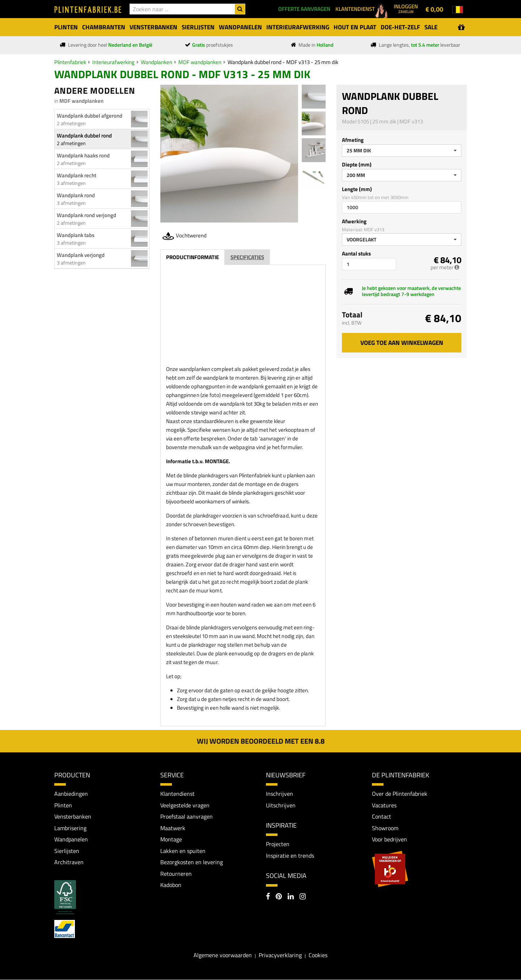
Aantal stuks (356, 254)
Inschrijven (279, 794)
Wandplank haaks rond (83, 155)
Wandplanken (156, 62)
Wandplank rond (76, 195)
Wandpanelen (71, 839)
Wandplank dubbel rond (84, 136)
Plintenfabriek (70, 62)
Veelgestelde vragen (185, 805)
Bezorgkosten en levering (192, 862)
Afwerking (354, 221)
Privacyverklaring (280, 955)
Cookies (318, 955)
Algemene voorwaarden (223, 955)
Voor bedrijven (389, 839)
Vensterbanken (73, 816)
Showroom (385, 828)
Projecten (278, 844)
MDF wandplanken (200, 62)
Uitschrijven (281, 805)
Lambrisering (70, 828)
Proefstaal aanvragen (187, 816)
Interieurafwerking (113, 62)
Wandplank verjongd (81, 255)
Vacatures (384, 805)
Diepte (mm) (357, 164)
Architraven (69, 862)
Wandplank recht (77, 175)
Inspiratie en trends (290, 856)
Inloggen (406, 8)
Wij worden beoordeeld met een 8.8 (261, 741)
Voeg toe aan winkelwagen (402, 343)
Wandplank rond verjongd (86, 215)
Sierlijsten (67, 851)
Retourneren (176, 874)
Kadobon (171, 885)
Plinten (63, 805)
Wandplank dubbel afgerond (90, 116)
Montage (171, 839)
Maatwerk (173, 828)
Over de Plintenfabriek (400, 794)
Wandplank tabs (76, 235)
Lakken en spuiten (183, 851)
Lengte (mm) (357, 189)
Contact (382, 816)
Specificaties (247, 257)
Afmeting (353, 140)
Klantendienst (177, 794)
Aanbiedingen (71, 794)
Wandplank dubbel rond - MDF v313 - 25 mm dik (283, 62)
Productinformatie (192, 257)
